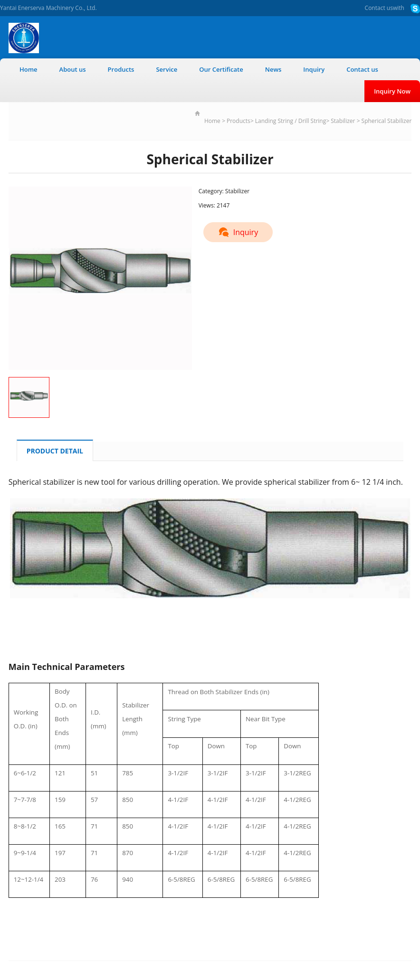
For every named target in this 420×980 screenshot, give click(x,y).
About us (73, 69)
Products (121, 69)
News (273, 69)
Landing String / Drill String (291, 121)
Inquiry (314, 69)
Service (167, 69)
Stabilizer (343, 121)
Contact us (379, 8)
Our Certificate (221, 69)
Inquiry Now (392, 91)
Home (29, 69)
